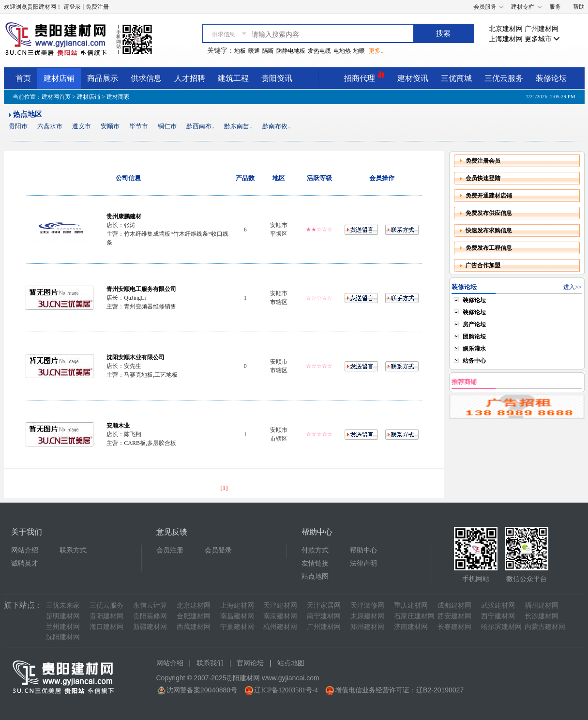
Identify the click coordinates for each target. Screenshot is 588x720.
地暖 (359, 51)
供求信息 (146, 78)
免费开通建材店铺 (489, 196)
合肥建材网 (194, 616)
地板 (240, 51)
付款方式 (315, 550)
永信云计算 (150, 605)
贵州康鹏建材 (124, 216)
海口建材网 (106, 627)
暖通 (254, 51)
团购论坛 (474, 337)
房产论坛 (474, 324)
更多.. (376, 51)
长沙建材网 (542, 616)
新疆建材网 (150, 627)
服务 (555, 7)
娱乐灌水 (474, 349)
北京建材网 (506, 29)
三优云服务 (504, 78)
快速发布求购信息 (489, 230)
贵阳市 (18, 126)
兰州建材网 (63, 627)
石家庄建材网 (414, 616)
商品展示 (103, 78)
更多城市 (543, 39)
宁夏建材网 (237, 627)
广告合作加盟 (483, 265)
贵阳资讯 (277, 78)
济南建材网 (411, 627)
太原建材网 (367, 616)
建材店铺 (59, 78)
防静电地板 (291, 51)
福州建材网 (542, 605)
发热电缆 (319, 51)
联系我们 (210, 663)
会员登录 (218, 550)
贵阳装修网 (150, 616)
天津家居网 (324, 605)
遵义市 (82, 126)
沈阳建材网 (63, 637)
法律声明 (363, 563)
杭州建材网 (280, 627)
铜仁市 (167, 126)
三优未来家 (63, 605)
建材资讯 (413, 78)
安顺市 (110, 126)
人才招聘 (190, 78)
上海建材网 (506, 39)
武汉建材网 (498, 605)
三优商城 (456, 78)
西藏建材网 (194, 627)
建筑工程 (233, 78)
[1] (224, 488)
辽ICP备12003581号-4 (286, 690)
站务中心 (474, 361)
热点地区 (28, 114)
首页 (23, 78)
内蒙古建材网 (545, 627)
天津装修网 (367, 605)
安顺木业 (118, 426)
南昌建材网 (237, 616)
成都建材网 (454, 605)
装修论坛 (551, 78)
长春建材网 (454, 627)
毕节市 (139, 126)
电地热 (342, 51)
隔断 (268, 51)
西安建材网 (454, 616)
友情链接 (315, 563)
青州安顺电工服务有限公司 (141, 289)
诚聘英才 (25, 563)
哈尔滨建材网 (501, 627)
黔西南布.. (201, 126)
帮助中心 (363, 550)
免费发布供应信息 (489, 213)
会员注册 (170, 550)
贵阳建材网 (106, 616)
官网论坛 (250, 663)
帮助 (579, 7)
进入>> (573, 287)
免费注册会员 (483, 161)
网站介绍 (25, 550)
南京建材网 (280, 616)
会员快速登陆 (483, 178)
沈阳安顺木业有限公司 (136, 357)
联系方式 (73, 550)
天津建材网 (280, 605)
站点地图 (315, 576)
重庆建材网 (411, 605)
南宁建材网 (324, 616)
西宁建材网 (498, 616)
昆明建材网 (63, 616)
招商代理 (364, 77)
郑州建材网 (367, 627)
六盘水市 (50, 126)
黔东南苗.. (238, 126)
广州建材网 (542, 29)
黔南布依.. (277, 126)
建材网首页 (56, 97)
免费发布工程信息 (489, 248)
